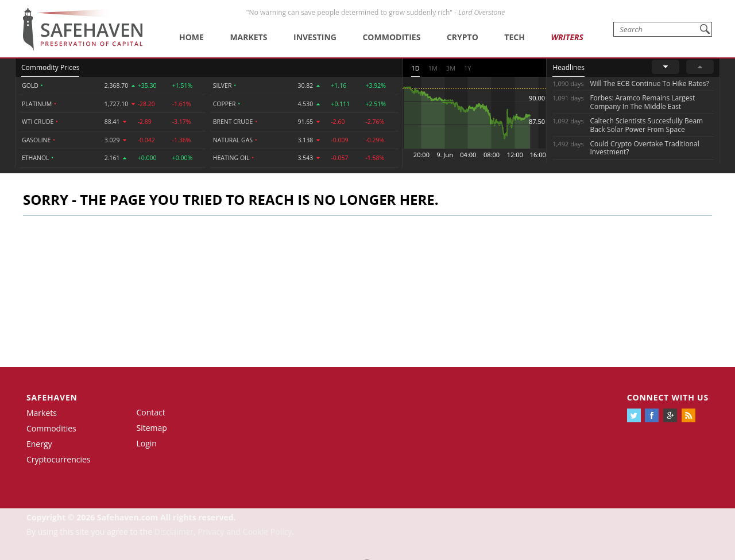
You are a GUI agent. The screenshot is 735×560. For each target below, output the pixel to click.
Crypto (463, 37)
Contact (151, 412)
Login (147, 443)
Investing (315, 37)
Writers (567, 37)
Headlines (568, 67)
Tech (514, 37)
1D (415, 68)
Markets (248, 37)
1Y (467, 68)
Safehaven (52, 397)
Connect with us (668, 397)
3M (451, 68)
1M (433, 68)
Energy (39, 444)
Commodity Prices (50, 67)
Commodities (391, 37)
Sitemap (152, 428)
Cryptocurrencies (59, 459)
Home (192, 37)
